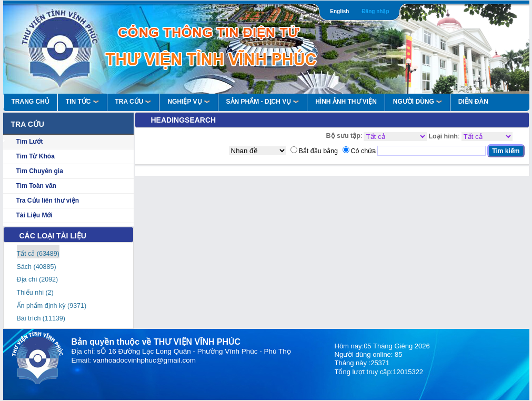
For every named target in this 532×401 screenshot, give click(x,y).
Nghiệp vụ (188, 102)
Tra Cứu (133, 102)
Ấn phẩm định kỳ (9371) (52, 306)
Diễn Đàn (473, 102)
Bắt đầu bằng (319, 151)
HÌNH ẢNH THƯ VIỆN (346, 102)
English (339, 11)
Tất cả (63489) (38, 254)
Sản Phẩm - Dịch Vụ (263, 102)
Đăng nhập (375, 11)
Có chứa (364, 151)
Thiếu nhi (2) (35, 293)
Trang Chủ (31, 102)
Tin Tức (82, 102)
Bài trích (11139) (41, 318)
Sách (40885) (37, 267)
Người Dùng (418, 102)
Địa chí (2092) (38, 279)
